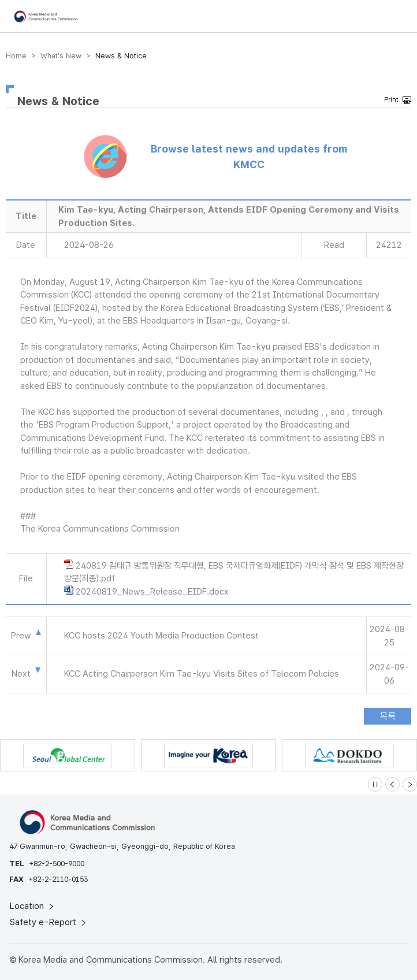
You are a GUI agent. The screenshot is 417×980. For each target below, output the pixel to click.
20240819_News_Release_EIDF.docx (152, 592)
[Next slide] (410, 784)
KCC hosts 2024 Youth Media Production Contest (161, 636)
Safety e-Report (49, 922)
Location (33, 906)
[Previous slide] (392, 784)
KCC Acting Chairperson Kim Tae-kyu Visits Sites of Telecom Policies (202, 674)
